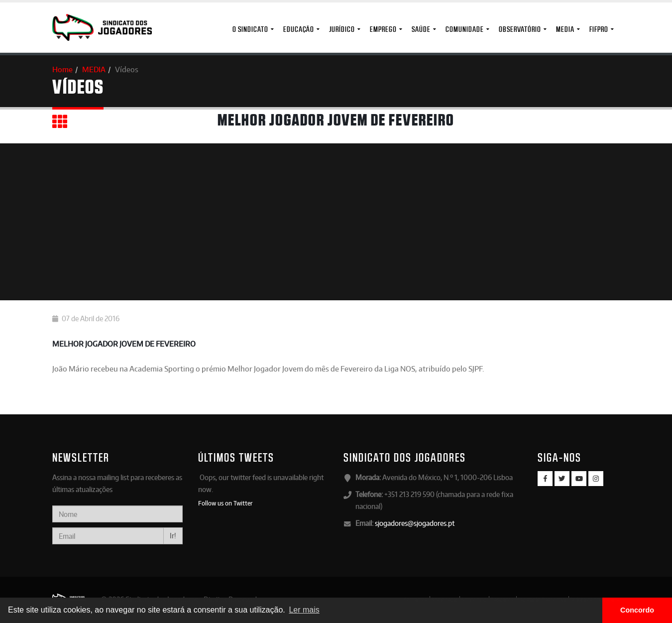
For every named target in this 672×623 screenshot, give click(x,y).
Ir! (173, 536)
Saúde (421, 29)
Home (62, 69)
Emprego (383, 29)
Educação (299, 29)
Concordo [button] (637, 610)
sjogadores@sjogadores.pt (415, 523)
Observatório (520, 29)
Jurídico (342, 29)
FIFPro (599, 29)
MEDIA (565, 29)
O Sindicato (250, 29)
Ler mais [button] (304, 610)
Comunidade (465, 29)
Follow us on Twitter (225, 503)
